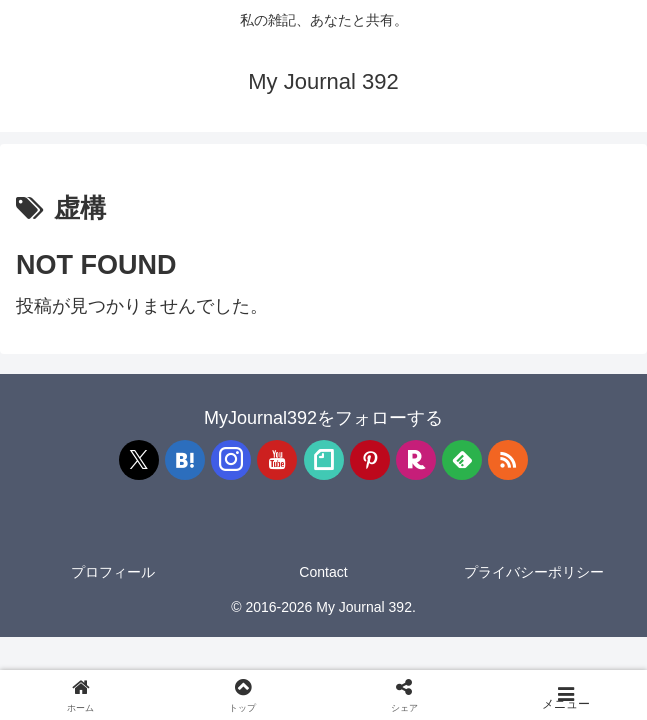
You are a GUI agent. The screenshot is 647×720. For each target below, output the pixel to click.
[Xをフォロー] (139, 460)
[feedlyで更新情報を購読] (462, 460)
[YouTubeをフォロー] (277, 460)
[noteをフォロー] (324, 460)
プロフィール (113, 572)
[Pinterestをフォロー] (370, 460)
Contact (323, 572)
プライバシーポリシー (534, 572)
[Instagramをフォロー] (231, 460)
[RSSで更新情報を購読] (508, 460)
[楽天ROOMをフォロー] (416, 460)
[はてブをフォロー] (185, 460)
